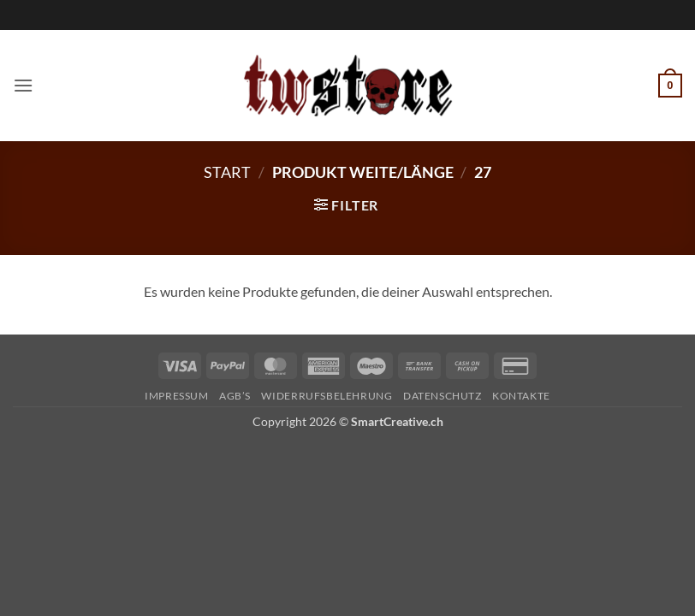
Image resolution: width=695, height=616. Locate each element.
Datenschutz (443, 396)
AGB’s (235, 396)
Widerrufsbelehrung (327, 396)
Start (227, 172)
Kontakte (521, 396)
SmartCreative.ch (397, 421)
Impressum (177, 396)
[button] (23, 85)
